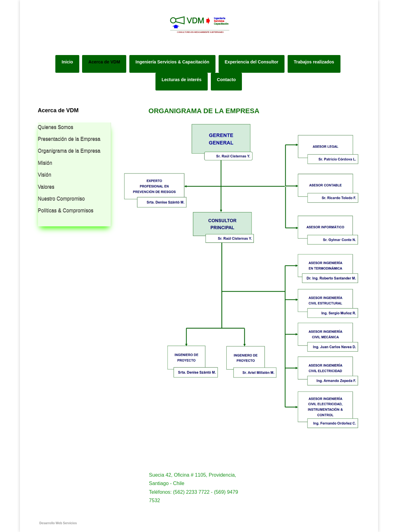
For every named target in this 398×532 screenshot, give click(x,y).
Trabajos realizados (314, 62)
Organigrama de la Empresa (69, 151)
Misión (45, 163)
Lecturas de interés (182, 80)
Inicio (67, 62)
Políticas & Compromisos (66, 210)
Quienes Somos (56, 127)
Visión (45, 175)
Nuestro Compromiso (61, 199)
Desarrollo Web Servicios (58, 523)
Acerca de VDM (104, 62)
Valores (46, 187)
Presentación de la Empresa (69, 139)
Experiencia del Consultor (252, 62)
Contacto (227, 80)
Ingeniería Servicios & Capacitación (172, 62)
